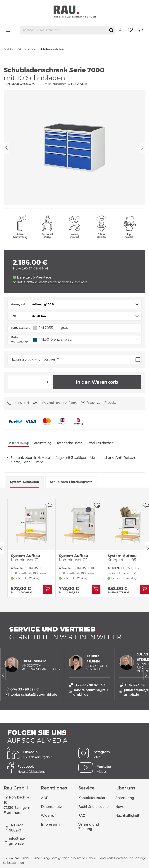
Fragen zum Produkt (98, 403)
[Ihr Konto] (120, 30)
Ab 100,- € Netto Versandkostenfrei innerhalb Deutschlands (50, 282)
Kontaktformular (92, 798)
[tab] (18, 443)
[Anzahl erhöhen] (48, 382)
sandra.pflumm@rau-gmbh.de (91, 692)
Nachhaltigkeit (127, 816)
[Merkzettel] (130, 30)
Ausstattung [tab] (43, 443)
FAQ (82, 816)
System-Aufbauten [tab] (25, 482)
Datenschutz (51, 807)
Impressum (50, 824)
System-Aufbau (25, 558)
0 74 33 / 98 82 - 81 (25, 689)
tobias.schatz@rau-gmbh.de (34, 695)
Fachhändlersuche (93, 807)
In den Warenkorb (97, 382)
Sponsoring (125, 798)
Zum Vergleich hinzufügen (55, 403)
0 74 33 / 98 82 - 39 (90, 685)
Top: (14, 316)
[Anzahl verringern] (12, 382)
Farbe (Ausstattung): (20, 340)
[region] (74, 148)
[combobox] (64, 30)
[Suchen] (111, 30)
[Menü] (8, 30)
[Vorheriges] (6, 148)
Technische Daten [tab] (69, 443)
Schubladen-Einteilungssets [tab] (71, 482)
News (120, 807)
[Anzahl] (30, 382)
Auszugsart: (18, 304)
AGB (45, 798)
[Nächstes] (142, 148)
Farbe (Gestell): (20, 328)
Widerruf (48, 816)
